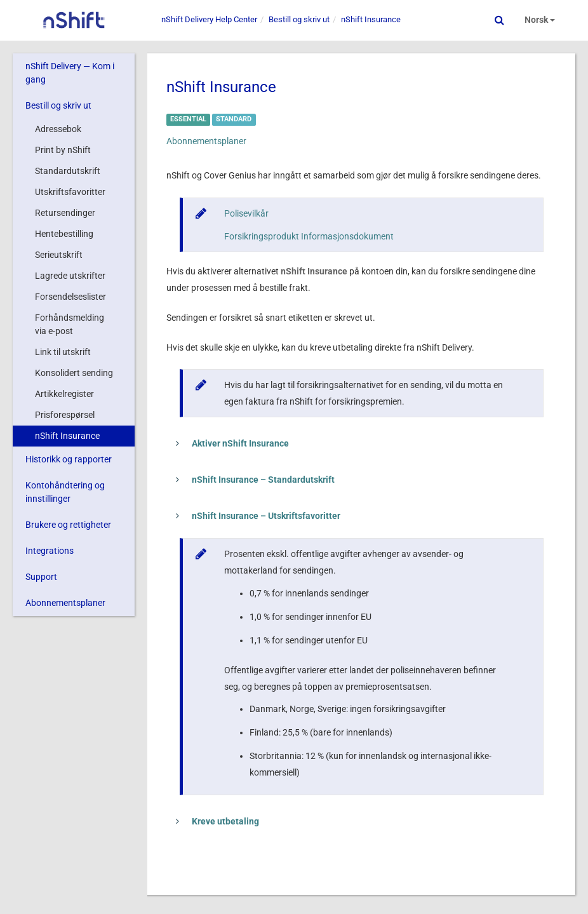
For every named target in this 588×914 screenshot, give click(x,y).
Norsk (540, 20)
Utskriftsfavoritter (70, 192)
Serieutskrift (59, 255)
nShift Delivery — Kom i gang (70, 73)
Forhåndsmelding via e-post (70, 324)
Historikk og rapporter (69, 459)
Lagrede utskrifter (70, 276)
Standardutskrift (68, 171)
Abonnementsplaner (65, 603)
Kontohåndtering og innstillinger (65, 492)
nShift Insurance (67, 436)
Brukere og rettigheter (68, 525)
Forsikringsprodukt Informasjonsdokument (309, 236)
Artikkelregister (64, 394)
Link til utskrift (63, 352)
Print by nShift (63, 150)
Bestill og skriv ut (58, 105)
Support (41, 577)
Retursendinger (65, 213)
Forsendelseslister (70, 297)
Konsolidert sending (74, 373)
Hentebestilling (64, 234)
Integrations (50, 551)
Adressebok (58, 129)
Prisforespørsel (65, 415)
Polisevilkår (246, 213)
